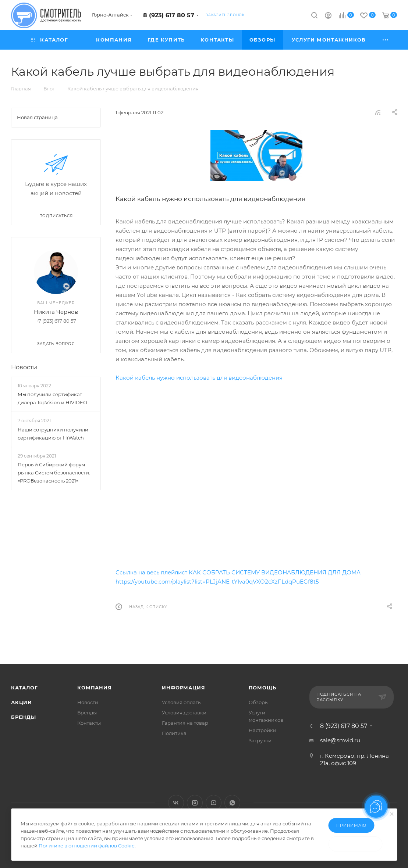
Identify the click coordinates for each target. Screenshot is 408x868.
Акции (22, 702)
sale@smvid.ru (340, 740)
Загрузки (260, 740)
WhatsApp (232, 803)
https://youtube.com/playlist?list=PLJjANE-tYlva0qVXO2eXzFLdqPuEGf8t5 (217, 582)
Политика (174, 733)
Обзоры (259, 702)
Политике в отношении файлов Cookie (87, 846)
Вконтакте (176, 803)
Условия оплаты (182, 702)
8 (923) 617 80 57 (169, 15)
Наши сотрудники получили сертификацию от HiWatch (53, 434)
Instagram (195, 803)
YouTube (214, 803)
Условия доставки (184, 713)
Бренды (24, 717)
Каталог (24, 688)
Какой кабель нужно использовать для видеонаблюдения (199, 378)
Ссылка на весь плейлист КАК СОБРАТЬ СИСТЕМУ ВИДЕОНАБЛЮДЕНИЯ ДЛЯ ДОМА (238, 572)
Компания (94, 688)
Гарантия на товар (185, 723)
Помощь (262, 688)
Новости (24, 367)
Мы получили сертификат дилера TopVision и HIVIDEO (52, 398)
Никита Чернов (56, 312)
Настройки (262, 730)
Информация (183, 688)
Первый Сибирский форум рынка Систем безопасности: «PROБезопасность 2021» (54, 473)
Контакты (89, 723)
